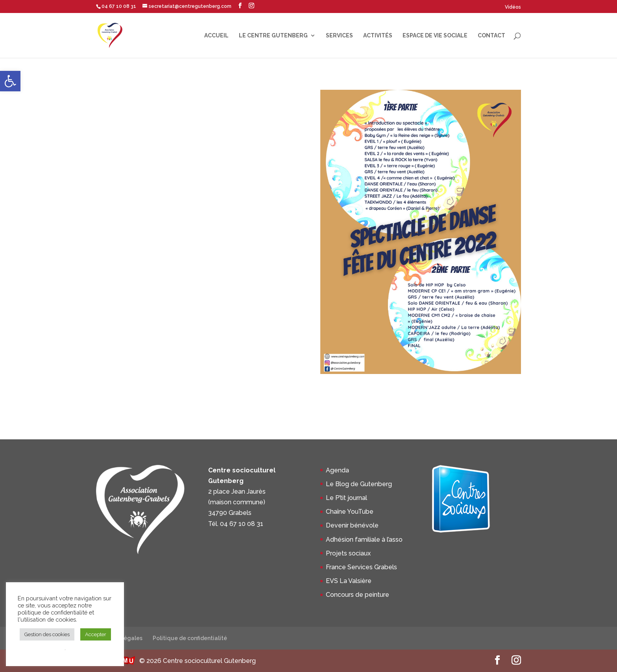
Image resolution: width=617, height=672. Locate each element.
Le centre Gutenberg (273, 36)
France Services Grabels (361, 567)
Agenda (337, 470)
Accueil (216, 36)
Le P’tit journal (346, 498)
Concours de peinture (357, 595)
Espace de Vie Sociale (435, 36)
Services (339, 36)
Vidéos (513, 7)
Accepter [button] (96, 634)
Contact (491, 36)
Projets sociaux (348, 553)
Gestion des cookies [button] (47, 634)
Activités (378, 36)
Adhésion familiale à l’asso (364, 540)
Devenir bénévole (352, 525)
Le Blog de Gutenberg (359, 484)
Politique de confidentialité (190, 638)
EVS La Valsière (349, 581)
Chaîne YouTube (350, 512)
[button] (10, 81)
